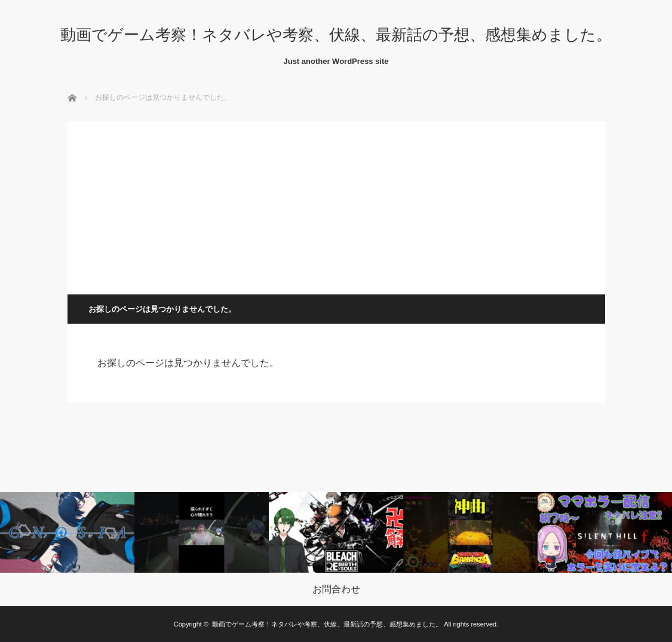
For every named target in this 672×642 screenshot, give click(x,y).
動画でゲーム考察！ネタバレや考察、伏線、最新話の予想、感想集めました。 (336, 35)
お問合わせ (336, 589)
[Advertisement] (336, 205)
